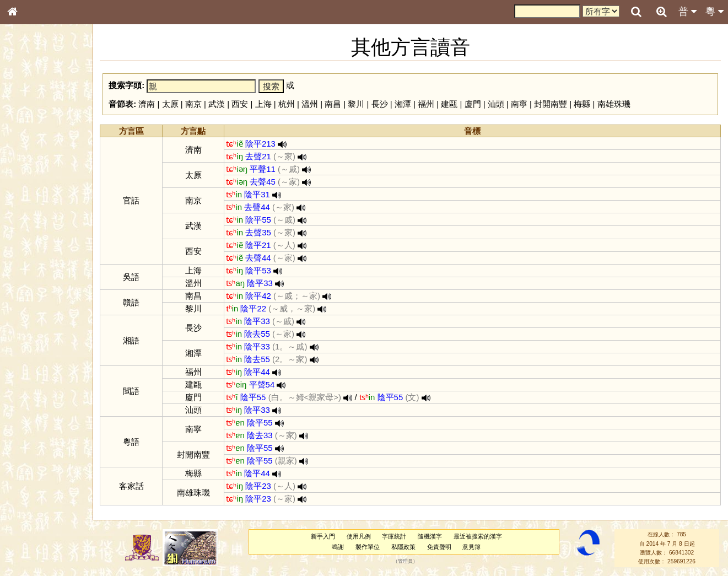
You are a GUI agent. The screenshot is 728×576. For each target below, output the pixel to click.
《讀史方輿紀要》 (40, 357)
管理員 (406, 562)
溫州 (312, 104)
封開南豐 (553, 104)
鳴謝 (339, 547)
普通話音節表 (34, 306)
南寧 (521, 104)
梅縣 (585, 104)
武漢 (219, 104)
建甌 (452, 104)
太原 (172, 104)
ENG (48, 122)
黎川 (359, 104)
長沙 (382, 104)
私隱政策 (405, 547)
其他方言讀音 (34, 316)
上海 (266, 104)
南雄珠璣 (616, 104)
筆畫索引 (27, 158)
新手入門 (324, 536)
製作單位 (369, 547)
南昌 (336, 104)
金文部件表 (30, 180)
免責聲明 (440, 547)
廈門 (475, 104)
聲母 (22, 295)
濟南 (149, 104)
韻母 (37, 295)
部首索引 (27, 148)
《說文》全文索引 (40, 346)
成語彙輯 (27, 367)
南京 (196, 104)
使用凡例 (360, 536)
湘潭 (405, 104)
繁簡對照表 (30, 378)
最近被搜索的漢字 (479, 536)
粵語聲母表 (30, 230)
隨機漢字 (431, 536)
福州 (428, 104)
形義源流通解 (34, 190)
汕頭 (498, 104)
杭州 (289, 104)
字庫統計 (395, 536)
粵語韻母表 (30, 241)
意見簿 (473, 547)
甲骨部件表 (30, 169)
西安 (242, 104)
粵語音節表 (30, 219)
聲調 (52, 295)
